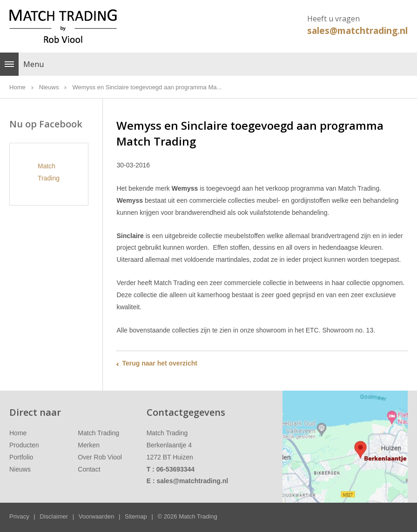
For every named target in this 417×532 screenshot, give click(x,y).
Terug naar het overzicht (160, 363)
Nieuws (20, 469)
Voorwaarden (97, 516)
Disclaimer (54, 516)
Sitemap (136, 516)
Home (18, 433)
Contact (89, 469)
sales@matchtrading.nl (357, 31)
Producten (24, 445)
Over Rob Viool (100, 457)
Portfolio (21, 457)
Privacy (19, 516)
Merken (89, 445)
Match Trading (98, 433)
